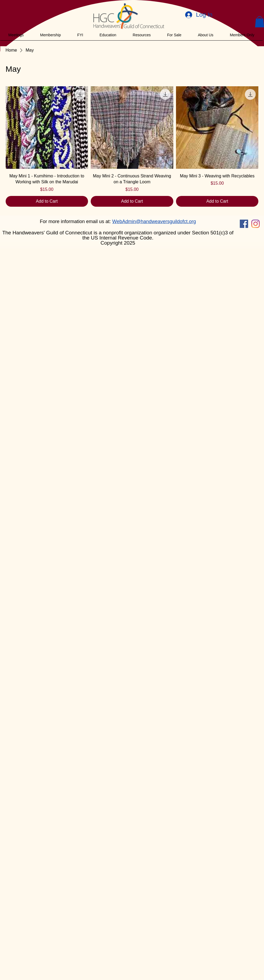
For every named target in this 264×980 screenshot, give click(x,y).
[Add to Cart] (47, 201)
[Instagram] (256, 224)
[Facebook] (244, 224)
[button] (16, 35)
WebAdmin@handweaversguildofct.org (154, 221)
